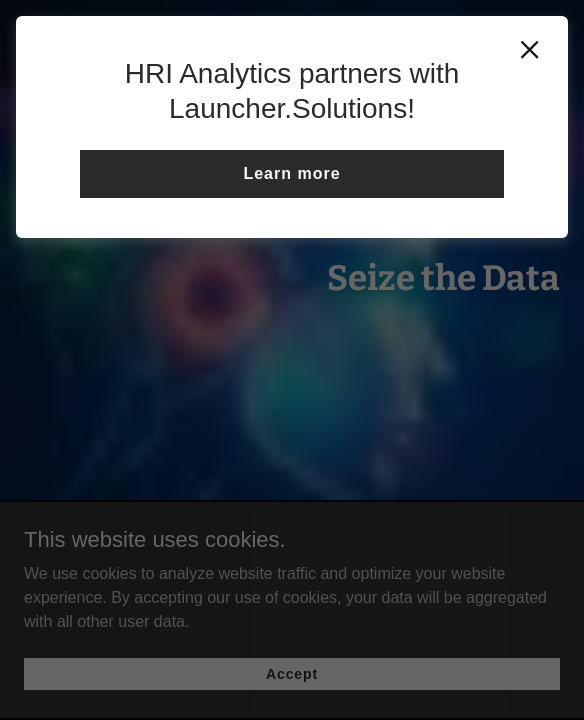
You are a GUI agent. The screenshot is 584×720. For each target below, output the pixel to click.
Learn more (291, 173)
